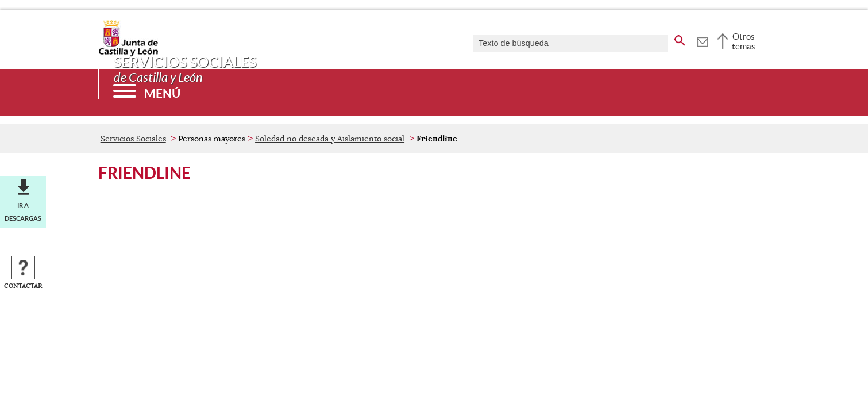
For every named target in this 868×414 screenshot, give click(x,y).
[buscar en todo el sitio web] (680, 39)
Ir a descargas (23, 212)
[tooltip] (702, 40)
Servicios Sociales (133, 139)
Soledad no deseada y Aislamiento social (330, 139)
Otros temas (744, 41)
